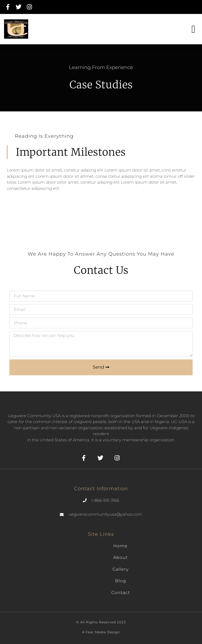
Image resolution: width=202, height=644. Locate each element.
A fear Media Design (101, 632)
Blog (121, 581)
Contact (121, 593)
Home (120, 546)
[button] (193, 29)
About (120, 557)
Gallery (120, 569)
